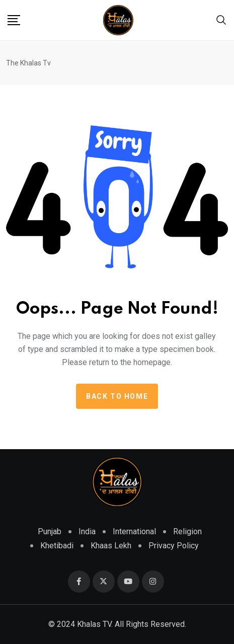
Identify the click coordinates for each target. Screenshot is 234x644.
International (134, 531)
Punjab (50, 531)
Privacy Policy (174, 546)
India (87, 531)
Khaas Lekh (111, 546)
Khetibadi (57, 546)
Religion (187, 531)
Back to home (117, 396)
